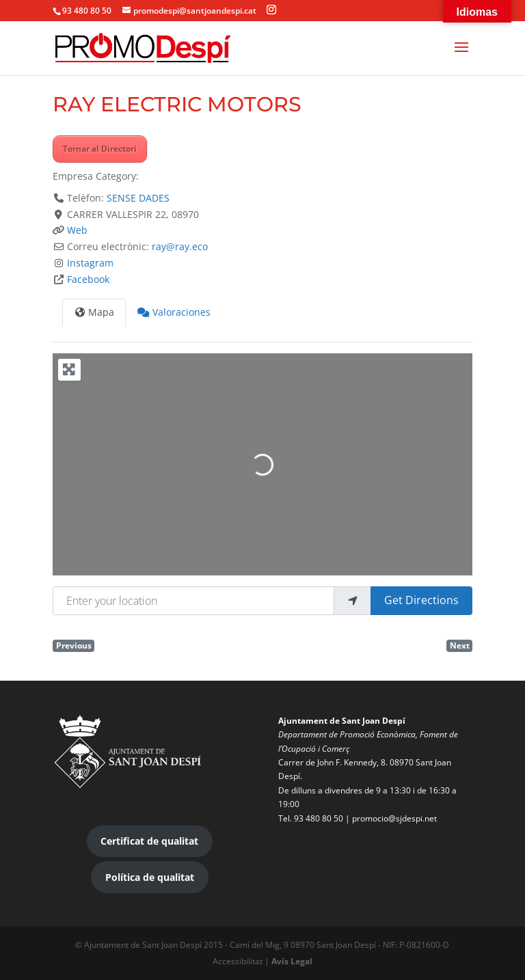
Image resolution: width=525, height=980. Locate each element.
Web (77, 230)
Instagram (90, 263)
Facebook (88, 279)
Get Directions (421, 600)
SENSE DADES (138, 198)
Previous (74, 645)
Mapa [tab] (94, 312)
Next (460, 645)
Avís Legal (292, 961)
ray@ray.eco (180, 246)
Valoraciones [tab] (174, 312)
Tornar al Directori (100, 149)
